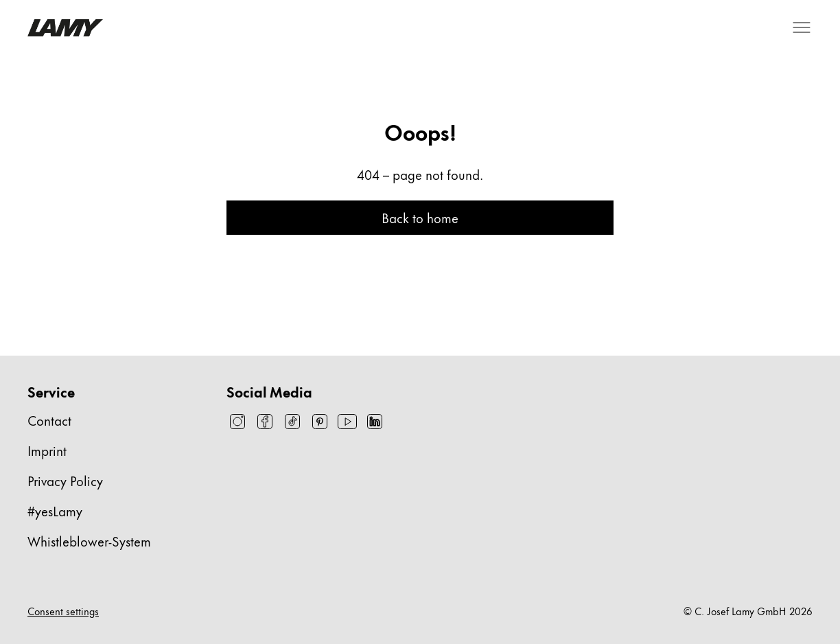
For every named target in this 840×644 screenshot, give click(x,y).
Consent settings (63, 611)
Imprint (47, 450)
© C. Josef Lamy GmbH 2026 (748, 611)
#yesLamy (55, 510)
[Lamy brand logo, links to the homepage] (65, 28)
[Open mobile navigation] (802, 27)
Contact (49, 420)
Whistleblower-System (89, 541)
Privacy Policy (65, 480)
